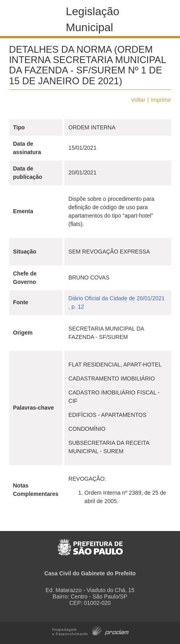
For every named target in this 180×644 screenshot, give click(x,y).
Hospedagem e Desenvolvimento (91, 630)
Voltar (138, 100)
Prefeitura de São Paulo (90, 543)
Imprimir (161, 100)
